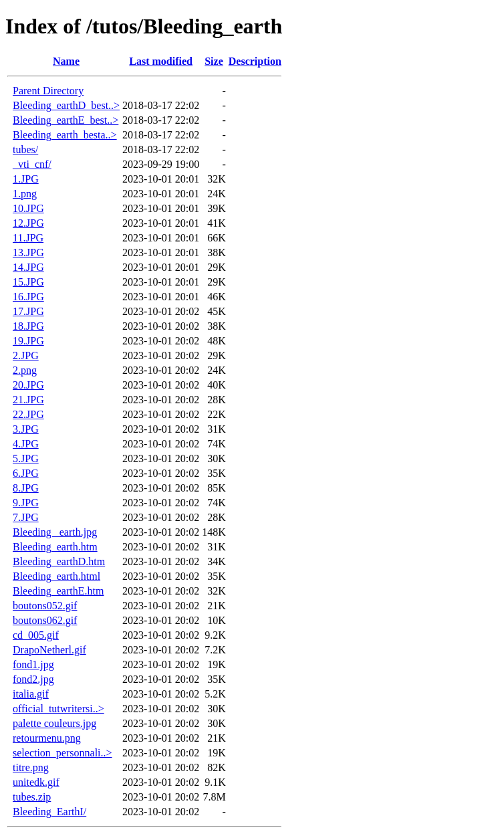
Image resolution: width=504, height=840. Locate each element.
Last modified (161, 61)
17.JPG (28, 311)
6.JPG (26, 473)
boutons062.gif (45, 620)
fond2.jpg (33, 679)
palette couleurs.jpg (54, 723)
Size (214, 61)
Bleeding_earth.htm (55, 547)
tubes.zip (32, 797)
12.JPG (28, 223)
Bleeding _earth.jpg (55, 532)
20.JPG (28, 385)
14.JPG (28, 267)
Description (255, 61)
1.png (25, 194)
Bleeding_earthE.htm (58, 591)
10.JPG (28, 208)
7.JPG (26, 517)
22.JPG (28, 414)
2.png (25, 370)
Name (66, 61)
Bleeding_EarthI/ (49, 812)
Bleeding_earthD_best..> (66, 105)
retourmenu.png (47, 738)
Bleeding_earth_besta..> (65, 135)
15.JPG (28, 282)
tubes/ (25, 149)
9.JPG (26, 503)
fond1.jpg (33, 664)
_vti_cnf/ (32, 164)
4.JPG (26, 444)
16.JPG (28, 297)
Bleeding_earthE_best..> (66, 120)
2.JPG (26, 355)
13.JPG (28, 252)
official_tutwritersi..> (58, 709)
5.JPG (26, 458)
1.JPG (26, 179)
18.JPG (28, 326)
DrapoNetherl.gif (49, 650)
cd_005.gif (36, 635)
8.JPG (26, 488)
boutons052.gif (45, 606)
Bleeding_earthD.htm (59, 561)
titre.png (31, 767)
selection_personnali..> (62, 753)
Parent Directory (48, 91)
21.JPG (28, 400)
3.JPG (26, 429)
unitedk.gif (36, 782)
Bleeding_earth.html (56, 576)
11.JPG (28, 238)
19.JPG (28, 341)
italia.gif (31, 694)
